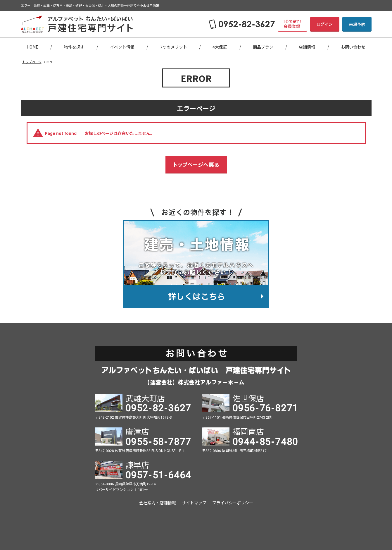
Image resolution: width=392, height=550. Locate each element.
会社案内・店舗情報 (158, 503)
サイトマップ (194, 503)
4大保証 (220, 47)
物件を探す (74, 47)
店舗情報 (307, 47)
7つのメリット (174, 47)
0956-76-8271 (265, 407)
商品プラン (263, 47)
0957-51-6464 (158, 474)
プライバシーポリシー (233, 503)
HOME (32, 47)
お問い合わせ (353, 47)
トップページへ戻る (196, 165)
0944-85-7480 (265, 441)
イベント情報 (122, 47)
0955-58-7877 (158, 441)
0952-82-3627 (158, 407)
